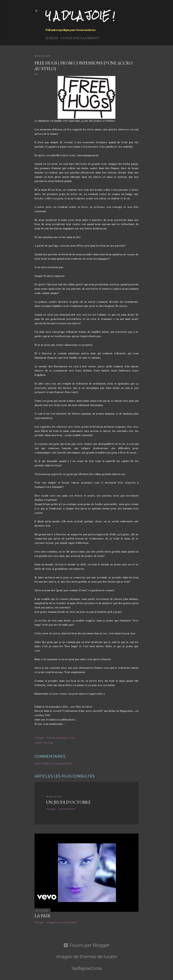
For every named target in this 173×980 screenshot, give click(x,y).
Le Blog (52, 38)
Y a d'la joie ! (80, 15)
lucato (110, 957)
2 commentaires (67, 809)
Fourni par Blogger (87, 945)
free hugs (48, 743)
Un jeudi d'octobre (68, 802)
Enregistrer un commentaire (53, 764)
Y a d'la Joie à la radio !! (80, 38)
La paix (42, 916)
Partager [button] (39, 738)
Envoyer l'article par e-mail (61, 738)
